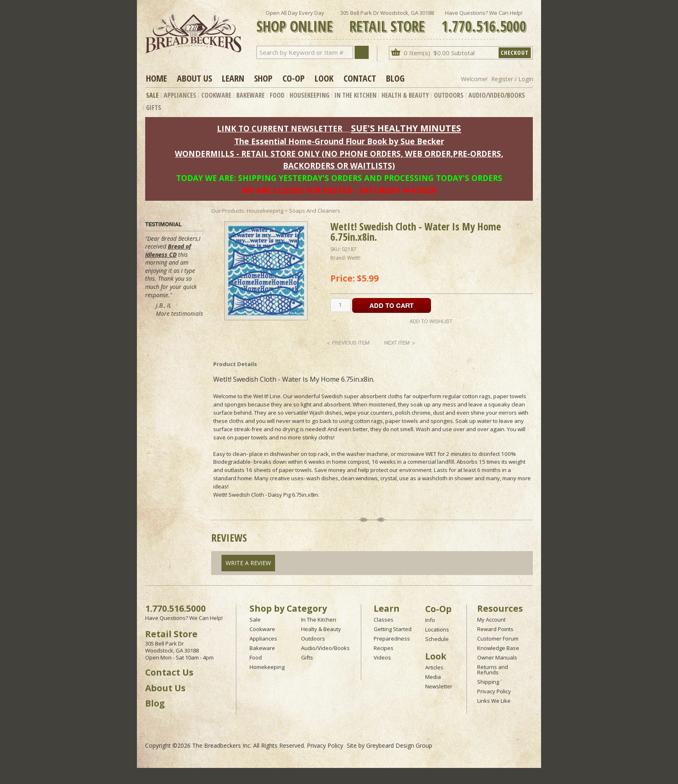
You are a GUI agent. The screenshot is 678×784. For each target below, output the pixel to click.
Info (430, 620)
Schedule (437, 639)
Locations (437, 629)
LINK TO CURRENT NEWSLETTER (280, 128)
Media (433, 677)
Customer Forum (498, 638)
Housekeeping (310, 95)
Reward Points (495, 629)
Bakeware (251, 95)
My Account (491, 620)
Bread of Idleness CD (168, 250)
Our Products (228, 211)
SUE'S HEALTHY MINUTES (406, 128)
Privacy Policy (494, 691)
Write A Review (248, 563)
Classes (384, 620)
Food (277, 95)
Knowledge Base (498, 648)
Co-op (294, 78)
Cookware (216, 95)
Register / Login (512, 79)
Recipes (384, 648)
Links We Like (494, 701)
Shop (263, 78)
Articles (434, 667)
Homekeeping (267, 667)
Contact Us (169, 672)
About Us (194, 78)
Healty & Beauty (321, 629)
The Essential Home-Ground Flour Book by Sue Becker (339, 141)
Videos (382, 657)
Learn (233, 78)
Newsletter (439, 686)
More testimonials (179, 313)
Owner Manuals (497, 657)
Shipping (488, 682)
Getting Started (393, 629)
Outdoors (449, 95)
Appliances (180, 95)
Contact (360, 78)
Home (157, 78)
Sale (152, 95)
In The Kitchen (355, 95)
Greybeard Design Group (399, 745)
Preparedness (392, 638)
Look (324, 78)
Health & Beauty (405, 95)
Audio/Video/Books (497, 95)
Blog (395, 78)
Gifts (154, 108)
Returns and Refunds (493, 670)
